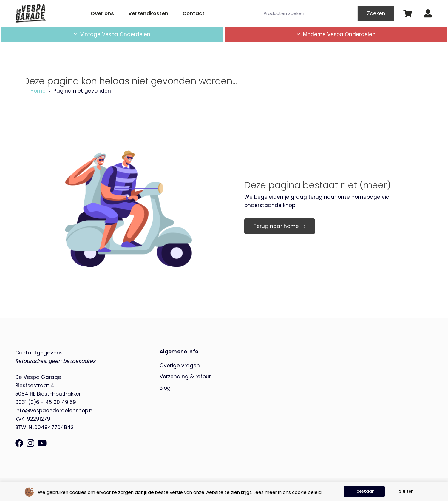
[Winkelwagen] (407, 13)
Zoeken (376, 13)
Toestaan (364, 491)
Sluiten (406, 491)
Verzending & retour (185, 377)
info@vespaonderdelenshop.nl (54, 411)
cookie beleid (307, 492)
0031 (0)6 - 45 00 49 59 (46, 402)
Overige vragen (180, 366)
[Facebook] (19, 443)
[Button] (428, 14)
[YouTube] (42, 443)
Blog (165, 388)
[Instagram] (30, 443)
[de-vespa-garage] (30, 13)
